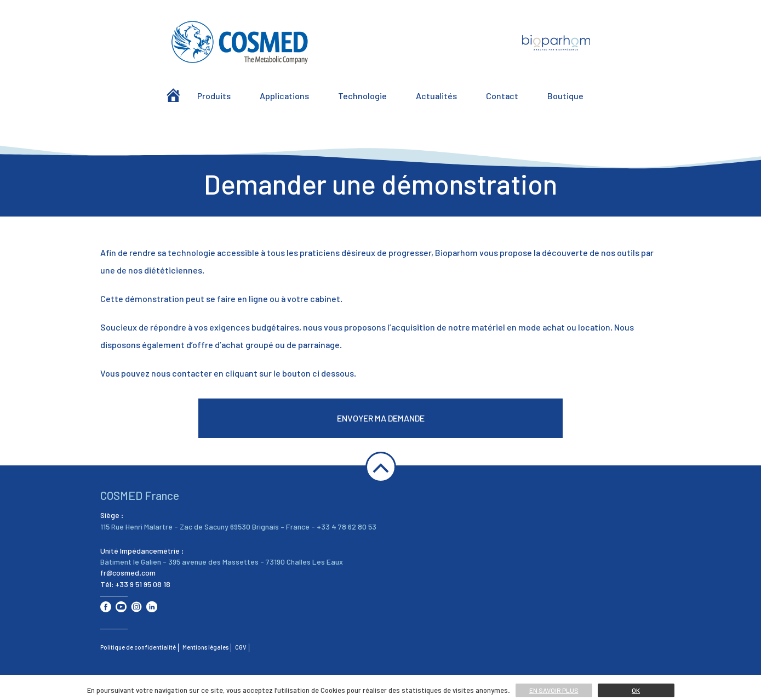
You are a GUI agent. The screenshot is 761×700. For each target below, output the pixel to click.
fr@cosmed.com (128, 573)
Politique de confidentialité (138, 647)
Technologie (362, 96)
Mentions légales (205, 647)
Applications (284, 96)
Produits (214, 96)
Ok (636, 690)
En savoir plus (554, 690)
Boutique (565, 96)
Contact (502, 96)
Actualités (436, 96)
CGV (241, 647)
